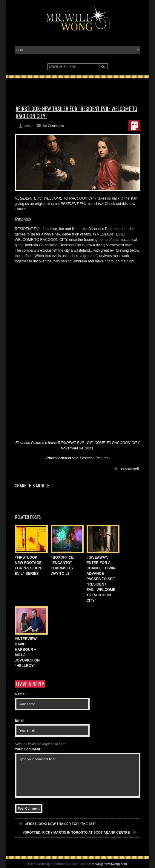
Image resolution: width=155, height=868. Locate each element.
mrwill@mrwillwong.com (109, 864)
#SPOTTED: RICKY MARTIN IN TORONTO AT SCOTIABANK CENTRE (76, 832)
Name (21, 694)
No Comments (53, 126)
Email (21, 720)
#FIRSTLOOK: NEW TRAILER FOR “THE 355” (61, 824)
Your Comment (29, 749)
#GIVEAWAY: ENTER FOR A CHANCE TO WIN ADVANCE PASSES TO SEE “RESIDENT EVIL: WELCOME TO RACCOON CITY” (101, 579)
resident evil (129, 469)
